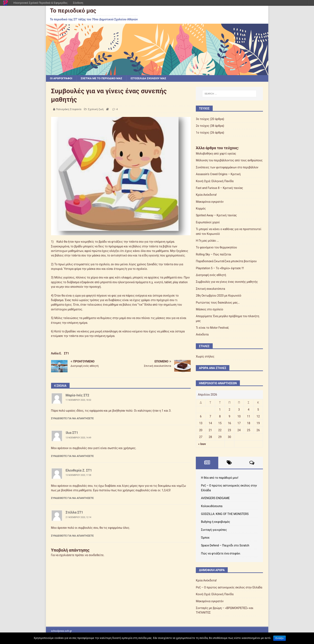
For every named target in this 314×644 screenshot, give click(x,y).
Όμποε (205, 538)
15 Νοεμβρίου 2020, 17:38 (78, 475)
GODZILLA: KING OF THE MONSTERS (225, 514)
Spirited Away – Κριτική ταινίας (216, 215)
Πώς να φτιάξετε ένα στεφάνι (221, 554)
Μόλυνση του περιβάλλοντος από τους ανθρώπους (229, 161)
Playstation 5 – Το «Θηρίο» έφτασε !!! (220, 268)
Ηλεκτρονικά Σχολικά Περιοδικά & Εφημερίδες (40, 3)
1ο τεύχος (203, 133)
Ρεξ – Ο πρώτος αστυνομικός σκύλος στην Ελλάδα (229, 588)
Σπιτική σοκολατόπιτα (210, 289)
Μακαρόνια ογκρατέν (210, 202)
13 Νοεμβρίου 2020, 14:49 (78, 438)
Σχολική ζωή (96, 109)
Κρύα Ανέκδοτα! (206, 195)
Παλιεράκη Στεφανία (69, 109)
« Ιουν (202, 444)
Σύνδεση (78, 3)
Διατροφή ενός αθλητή (211, 275)
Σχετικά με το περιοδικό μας (103, 78)
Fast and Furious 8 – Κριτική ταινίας (219, 188)
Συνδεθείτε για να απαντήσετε (72, 419)
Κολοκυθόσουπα (212, 506)
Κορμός (201, 209)
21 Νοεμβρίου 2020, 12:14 (78, 518)
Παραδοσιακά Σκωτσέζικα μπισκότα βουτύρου (226, 261)
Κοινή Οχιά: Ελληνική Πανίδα (215, 181)
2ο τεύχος (203, 126)
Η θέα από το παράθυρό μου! (220, 478)
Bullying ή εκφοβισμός (215, 522)
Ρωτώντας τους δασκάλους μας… (218, 303)
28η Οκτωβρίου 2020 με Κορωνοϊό (218, 296)
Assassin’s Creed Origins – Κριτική (218, 174)
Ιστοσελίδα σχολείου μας (152, 78)
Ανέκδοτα (202, 335)
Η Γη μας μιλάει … (207, 241)
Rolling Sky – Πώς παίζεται (214, 255)
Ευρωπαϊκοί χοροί (208, 222)
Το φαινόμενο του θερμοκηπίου (216, 248)
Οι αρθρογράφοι (62, 78)
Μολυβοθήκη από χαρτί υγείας (216, 154)
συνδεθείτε (96, 555)
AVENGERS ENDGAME (215, 498)
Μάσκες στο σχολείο (210, 310)
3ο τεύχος (203, 119)
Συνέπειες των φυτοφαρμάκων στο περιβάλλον (227, 168)
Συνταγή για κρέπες (214, 530)
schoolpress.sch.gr (61, 631)
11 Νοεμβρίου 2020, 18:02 (78, 400)
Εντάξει (280, 638)
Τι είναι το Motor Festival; (212, 328)
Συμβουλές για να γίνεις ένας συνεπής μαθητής (227, 282)
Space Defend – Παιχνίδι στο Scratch (225, 546)
